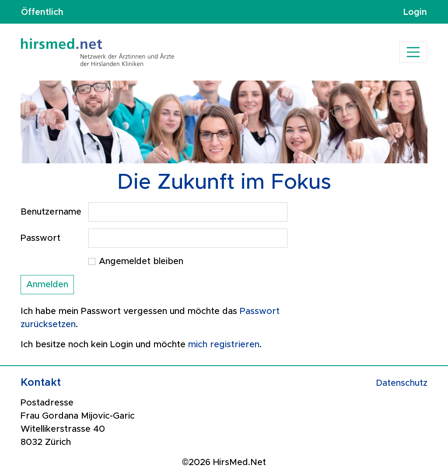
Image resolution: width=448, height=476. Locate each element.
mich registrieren (224, 345)
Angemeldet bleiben (141, 261)
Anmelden (47, 285)
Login (415, 12)
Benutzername (51, 212)
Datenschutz (402, 383)
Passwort (40, 238)
